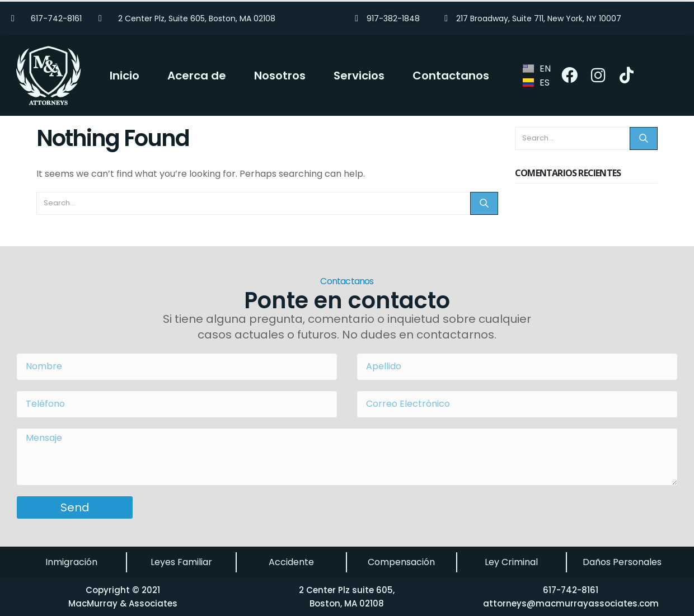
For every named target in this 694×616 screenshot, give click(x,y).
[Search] (484, 203)
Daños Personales (622, 562)
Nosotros (280, 76)
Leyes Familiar (181, 562)
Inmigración (71, 562)
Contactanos (451, 76)
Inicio (125, 76)
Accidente (291, 562)
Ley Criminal (511, 562)
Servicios (359, 76)
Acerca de (197, 76)
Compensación (401, 562)
